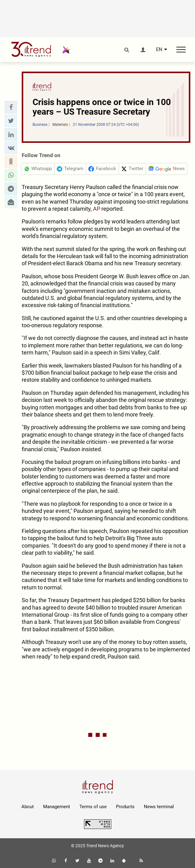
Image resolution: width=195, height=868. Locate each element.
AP (97, 209)
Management (57, 807)
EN (159, 50)
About (28, 807)
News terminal (159, 807)
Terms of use (93, 807)
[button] (11, 107)
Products (125, 807)
